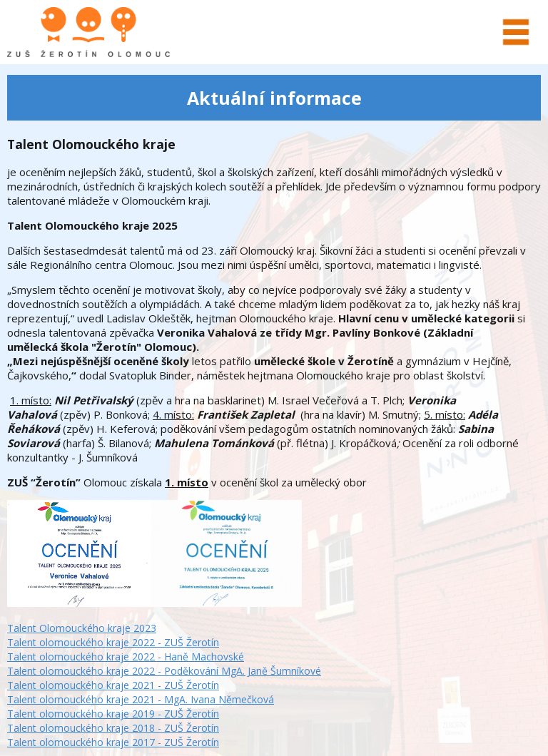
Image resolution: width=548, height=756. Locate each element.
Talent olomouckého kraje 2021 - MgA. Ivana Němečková (141, 699)
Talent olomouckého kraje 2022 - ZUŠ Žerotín (113, 642)
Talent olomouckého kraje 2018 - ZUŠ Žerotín (113, 728)
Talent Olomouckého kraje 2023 (82, 628)
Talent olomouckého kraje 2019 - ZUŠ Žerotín (113, 714)
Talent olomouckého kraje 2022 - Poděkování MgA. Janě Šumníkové (164, 671)
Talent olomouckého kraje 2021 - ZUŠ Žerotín (113, 685)
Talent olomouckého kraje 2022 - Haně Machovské (126, 657)
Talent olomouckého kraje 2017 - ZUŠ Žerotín (113, 742)
